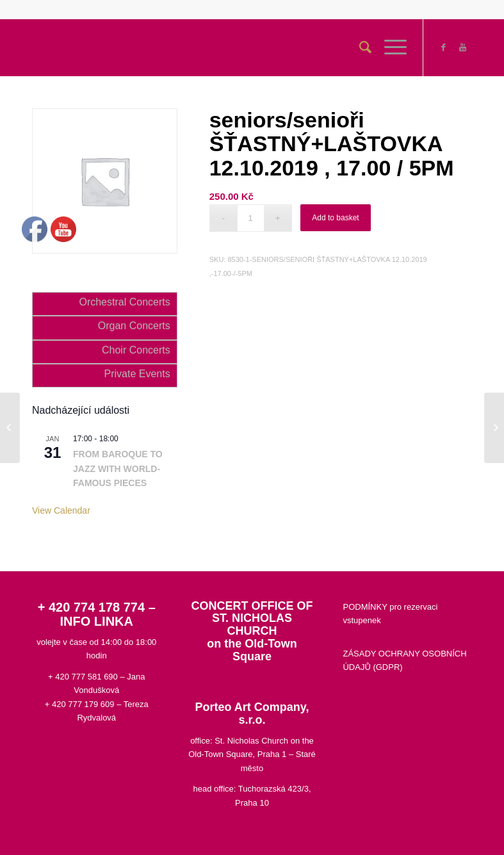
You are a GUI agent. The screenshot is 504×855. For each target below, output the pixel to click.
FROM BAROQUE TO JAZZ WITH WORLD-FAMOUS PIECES (118, 468)
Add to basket (335, 218)
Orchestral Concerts (124, 302)
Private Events (137, 374)
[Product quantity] (251, 218)
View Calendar (61, 510)
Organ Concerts (134, 326)
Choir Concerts (136, 350)
